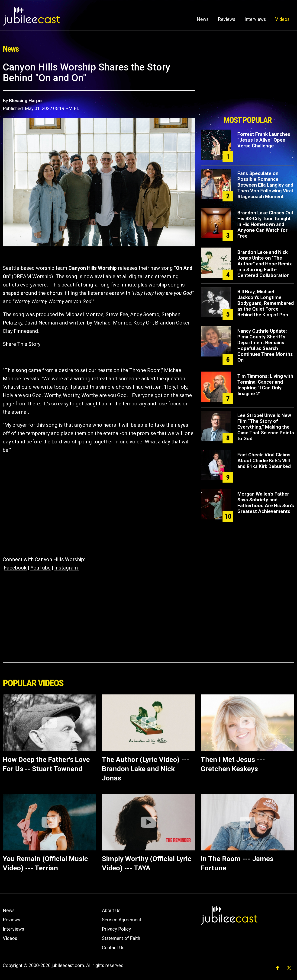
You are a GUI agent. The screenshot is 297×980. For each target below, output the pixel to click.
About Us (111, 910)
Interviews (255, 19)
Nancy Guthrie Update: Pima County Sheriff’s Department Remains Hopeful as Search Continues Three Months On (265, 345)
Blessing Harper (26, 101)
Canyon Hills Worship (59, 559)
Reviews (227, 19)
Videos (282, 19)
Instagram (67, 568)
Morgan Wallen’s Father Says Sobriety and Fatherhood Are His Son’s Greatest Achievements (266, 503)
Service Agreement (122, 920)
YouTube (40, 568)
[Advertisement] (248, 87)
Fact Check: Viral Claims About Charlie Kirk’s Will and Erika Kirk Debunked (264, 461)
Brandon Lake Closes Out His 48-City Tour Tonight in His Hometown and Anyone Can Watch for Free (265, 224)
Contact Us (113, 948)
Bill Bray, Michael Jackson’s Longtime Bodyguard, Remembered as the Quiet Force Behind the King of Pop (266, 303)
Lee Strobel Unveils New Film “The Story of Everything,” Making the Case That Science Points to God (266, 427)
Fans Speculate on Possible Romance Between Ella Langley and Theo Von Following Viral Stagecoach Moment (265, 185)
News (203, 19)
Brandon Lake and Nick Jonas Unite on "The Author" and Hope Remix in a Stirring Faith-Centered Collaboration (265, 264)
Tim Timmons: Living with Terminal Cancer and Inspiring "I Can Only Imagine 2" (265, 385)
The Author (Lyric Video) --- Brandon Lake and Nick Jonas (146, 769)
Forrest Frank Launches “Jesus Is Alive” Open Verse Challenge (264, 140)
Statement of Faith (121, 938)
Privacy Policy (116, 929)
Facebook (15, 568)
